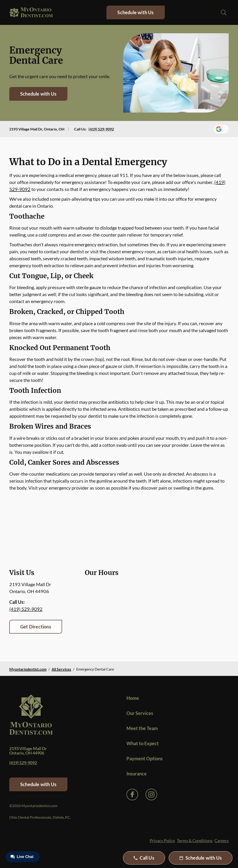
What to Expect (143, 743)
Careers (222, 841)
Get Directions (36, 627)
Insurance (137, 774)
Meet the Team (142, 728)
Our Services (140, 713)
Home (133, 698)
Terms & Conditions (195, 841)
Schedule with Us (136, 12)
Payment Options (145, 758)
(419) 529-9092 (101, 129)
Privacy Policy (162, 841)
